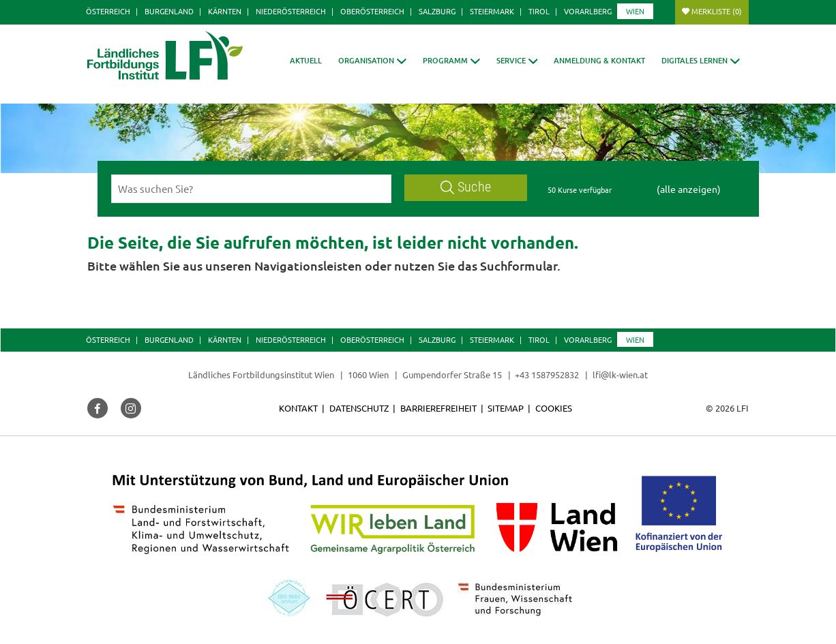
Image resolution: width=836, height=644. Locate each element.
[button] (372, 60)
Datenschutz (359, 408)
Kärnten (225, 11)
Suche (466, 187)
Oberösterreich (372, 11)
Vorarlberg (588, 11)
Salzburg (437, 11)
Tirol (539, 11)
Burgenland (169, 11)
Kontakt (298, 408)
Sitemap (506, 408)
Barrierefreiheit (438, 408)
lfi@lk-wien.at (620, 374)
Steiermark (492, 11)
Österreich (108, 11)
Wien (635, 11)
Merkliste (717, 11)
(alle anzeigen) (689, 189)
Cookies (554, 408)
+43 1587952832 (548, 374)
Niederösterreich (291, 11)
